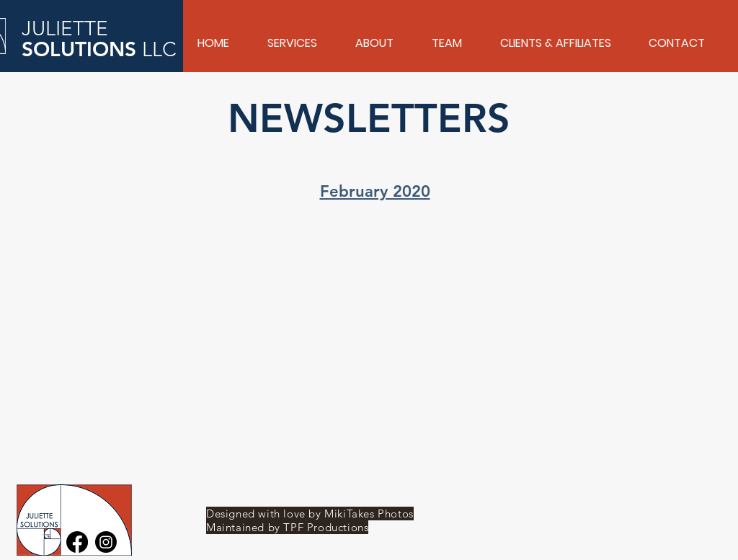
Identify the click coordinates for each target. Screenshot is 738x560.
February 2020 (375, 191)
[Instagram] (106, 542)
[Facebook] (77, 542)
